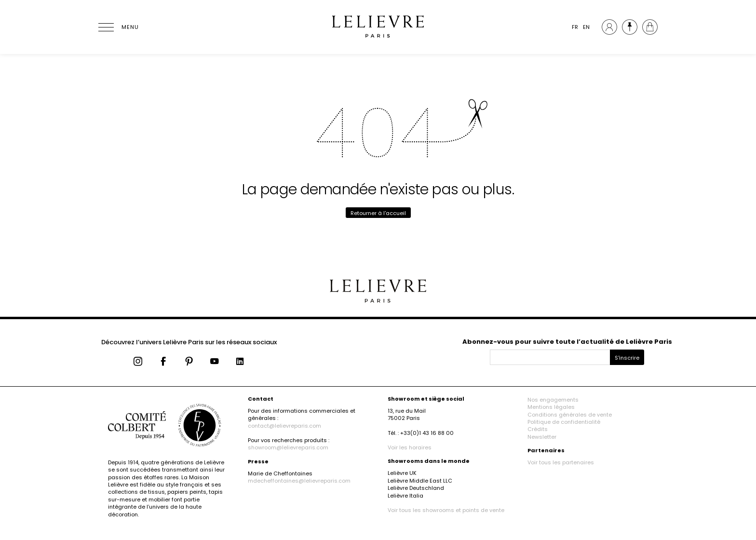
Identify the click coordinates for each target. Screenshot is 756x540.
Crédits (538, 429)
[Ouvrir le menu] (118, 27)
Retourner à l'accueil (378, 213)
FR (575, 27)
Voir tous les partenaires (561, 462)
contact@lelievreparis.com (284, 426)
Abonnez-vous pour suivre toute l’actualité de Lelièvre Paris (567, 342)
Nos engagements (553, 400)
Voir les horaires (410, 447)
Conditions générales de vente (570, 415)
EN (586, 27)
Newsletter (542, 437)
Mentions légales (551, 407)
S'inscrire (627, 358)
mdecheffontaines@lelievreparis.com (299, 481)
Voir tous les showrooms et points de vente (446, 510)
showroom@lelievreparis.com (288, 447)
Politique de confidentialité (564, 422)
